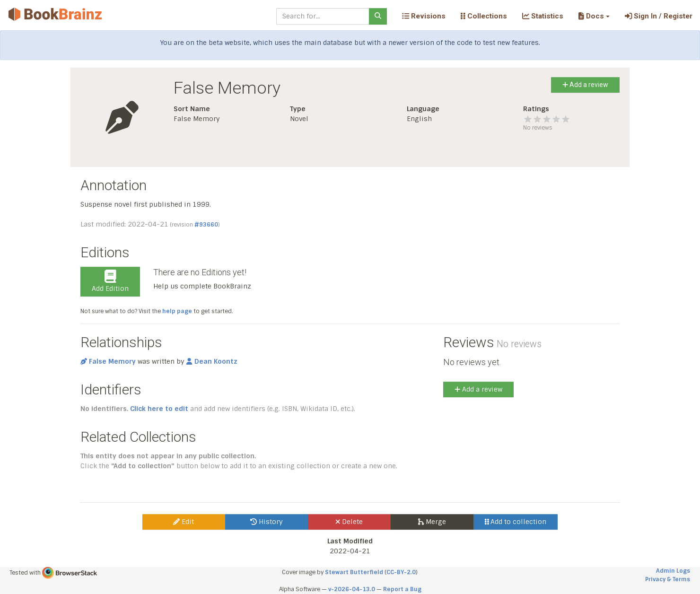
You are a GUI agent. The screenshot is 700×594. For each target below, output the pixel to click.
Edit (184, 522)
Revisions (424, 16)
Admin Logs (673, 571)
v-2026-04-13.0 (352, 589)
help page (177, 311)
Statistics (543, 16)
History (267, 522)
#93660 (206, 225)
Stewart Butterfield (354, 572)
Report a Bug (402, 589)
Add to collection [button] (516, 522)
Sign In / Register (659, 16)
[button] (594, 16)
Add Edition (110, 281)
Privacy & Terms (668, 579)
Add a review (585, 85)
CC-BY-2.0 (401, 572)
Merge (432, 522)
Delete (349, 522)
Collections (484, 16)
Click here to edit (159, 409)
